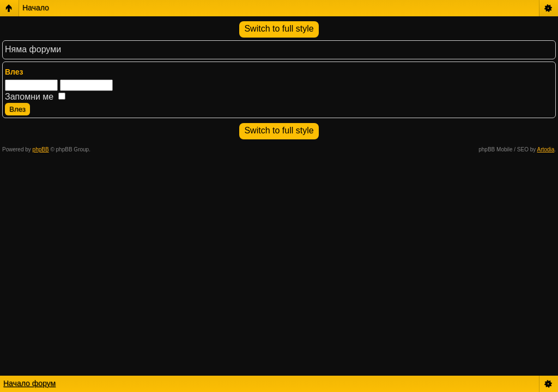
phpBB (41, 149)
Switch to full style (279, 29)
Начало (36, 8)
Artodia (546, 149)
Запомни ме (35, 97)
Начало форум (29, 383)
